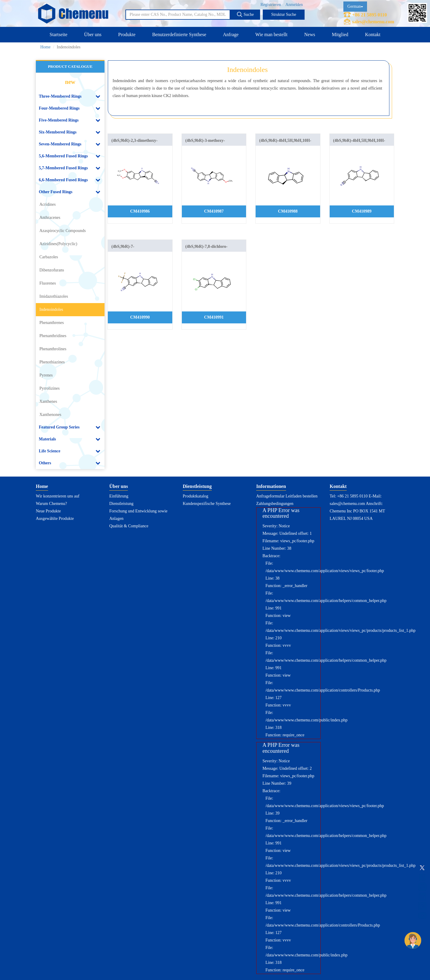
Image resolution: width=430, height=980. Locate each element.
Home (45, 47)
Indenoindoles (51, 309)
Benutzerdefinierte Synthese (179, 34)
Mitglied (340, 34)
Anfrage (231, 34)
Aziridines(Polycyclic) (58, 244)
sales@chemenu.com (373, 22)
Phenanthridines (53, 336)
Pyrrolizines (50, 388)
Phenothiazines (52, 362)
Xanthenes (48, 401)
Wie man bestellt (271, 34)
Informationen (271, 486)
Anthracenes (50, 218)
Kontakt (373, 34)
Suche (245, 14)
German (355, 6)
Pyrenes (46, 375)
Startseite (59, 34)
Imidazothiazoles (54, 296)
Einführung (119, 496)
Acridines (47, 204)
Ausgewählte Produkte (55, 519)
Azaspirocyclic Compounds (63, 231)
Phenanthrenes (52, 323)
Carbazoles (49, 257)
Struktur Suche (284, 14)
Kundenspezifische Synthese (207, 504)
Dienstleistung (121, 504)
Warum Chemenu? (51, 504)
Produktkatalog (196, 496)
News (310, 34)
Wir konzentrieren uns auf (58, 496)
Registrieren (271, 5)
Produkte (127, 34)
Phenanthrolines (53, 349)
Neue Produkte (48, 511)
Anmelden (294, 5)
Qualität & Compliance (129, 526)
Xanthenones (50, 415)
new (70, 82)
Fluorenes (48, 283)
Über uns (93, 34)
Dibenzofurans (52, 270)
